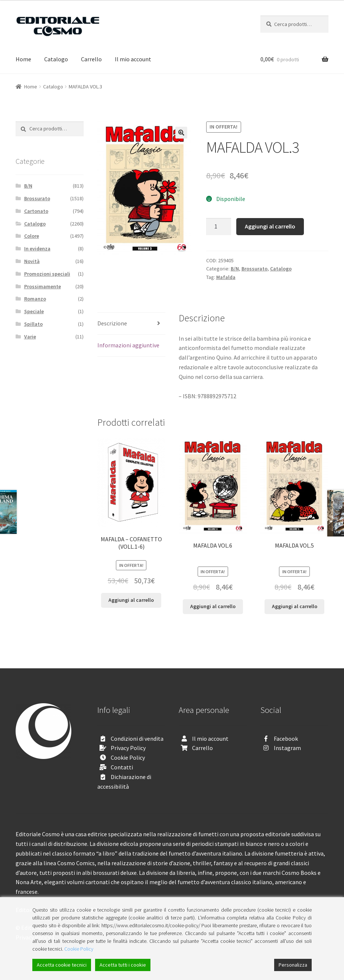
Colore (32, 236)
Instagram (287, 748)
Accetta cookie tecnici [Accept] (62, 965)
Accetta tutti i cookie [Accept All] (123, 965)
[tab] (131, 324)
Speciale (34, 311)
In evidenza (37, 249)
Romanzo (35, 299)
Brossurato (254, 269)
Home (23, 59)
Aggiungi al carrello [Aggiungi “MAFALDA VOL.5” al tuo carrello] (295, 606)
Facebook (286, 739)
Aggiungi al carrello (270, 226)
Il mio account (133, 59)
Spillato (33, 324)
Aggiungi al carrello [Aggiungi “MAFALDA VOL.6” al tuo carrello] (213, 606)
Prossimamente (43, 286)
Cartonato (36, 211)
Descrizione (112, 323)
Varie (30, 337)
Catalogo (56, 59)
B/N (235, 269)
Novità (32, 261)
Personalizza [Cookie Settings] (293, 965)
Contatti (122, 767)
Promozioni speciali (47, 274)
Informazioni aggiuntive (128, 345)
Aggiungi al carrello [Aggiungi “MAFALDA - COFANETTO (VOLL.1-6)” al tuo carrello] (131, 600)
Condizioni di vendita (137, 739)
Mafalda (226, 277)
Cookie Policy (128, 757)
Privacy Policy (128, 748)
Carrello (91, 59)
